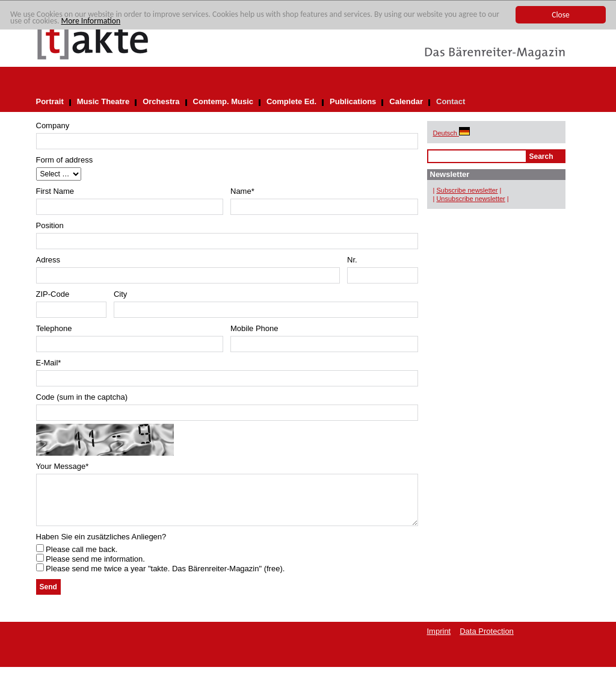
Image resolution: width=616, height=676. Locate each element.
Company (53, 126)
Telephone (54, 328)
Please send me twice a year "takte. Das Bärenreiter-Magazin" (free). (161, 578)
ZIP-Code (53, 294)
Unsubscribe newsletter (470, 199)
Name (242, 191)
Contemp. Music (223, 101)
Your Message (63, 466)
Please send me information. (91, 568)
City (120, 294)
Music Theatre (103, 101)
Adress (48, 260)
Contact (451, 101)
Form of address (65, 160)
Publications (353, 101)
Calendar (406, 101)
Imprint (439, 640)
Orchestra (161, 101)
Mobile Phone (254, 328)
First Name (55, 191)
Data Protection (487, 640)
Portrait (50, 101)
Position (50, 225)
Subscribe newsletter (467, 190)
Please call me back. (77, 558)
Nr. (352, 260)
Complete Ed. (291, 101)
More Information (91, 21)
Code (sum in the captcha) (82, 397)
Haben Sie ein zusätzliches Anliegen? (101, 546)
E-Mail (49, 363)
